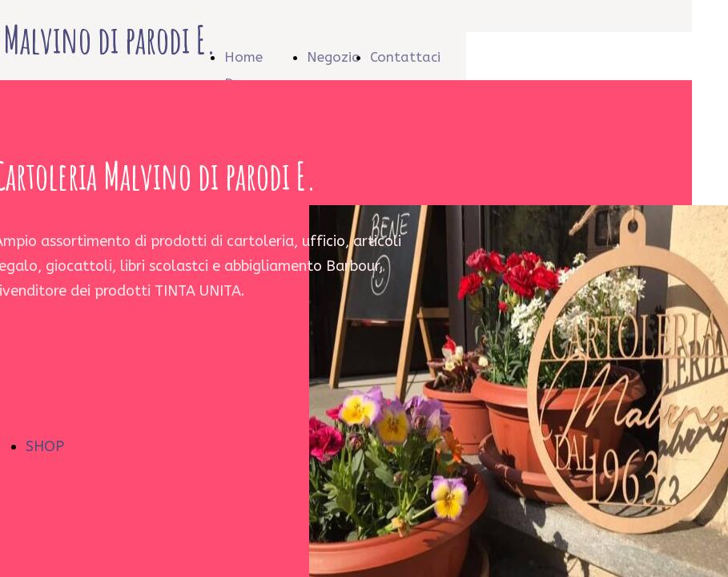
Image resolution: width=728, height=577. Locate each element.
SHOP (45, 446)
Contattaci (405, 57)
